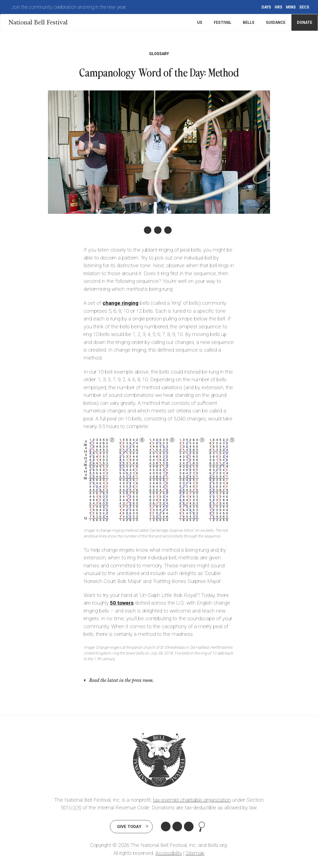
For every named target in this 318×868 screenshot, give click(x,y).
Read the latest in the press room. (121, 680)
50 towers (122, 603)
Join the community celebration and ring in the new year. (69, 7)
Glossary (159, 54)
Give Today (129, 827)
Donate (305, 22)
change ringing (120, 303)
